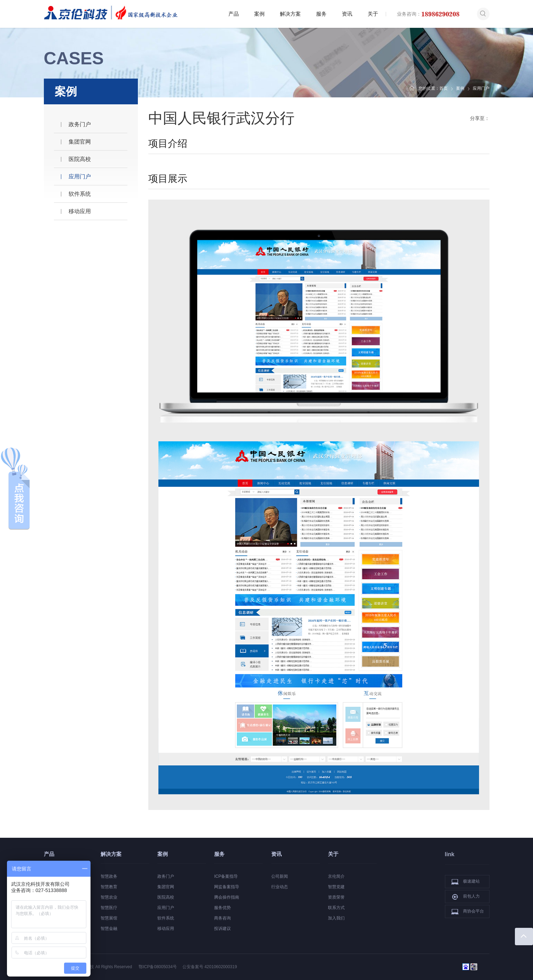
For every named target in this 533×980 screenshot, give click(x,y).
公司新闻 (280, 876)
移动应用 (80, 211)
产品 (234, 14)
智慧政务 (109, 876)
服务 (321, 14)
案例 (259, 14)
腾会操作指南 (227, 897)
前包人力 (465, 897)
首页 (444, 88)
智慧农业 (109, 897)
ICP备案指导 (226, 876)
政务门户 (80, 124)
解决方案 (290, 14)
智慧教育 (109, 887)
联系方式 (336, 908)
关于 (373, 14)
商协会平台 (468, 911)
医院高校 (80, 159)
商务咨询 (222, 918)
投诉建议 (222, 929)
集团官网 (80, 142)
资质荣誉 (336, 897)
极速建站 (465, 882)
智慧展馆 (109, 918)
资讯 (347, 14)
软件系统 (80, 194)
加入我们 (336, 918)
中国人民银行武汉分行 (221, 118)
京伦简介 (336, 876)
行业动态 (280, 887)
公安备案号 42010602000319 (210, 967)
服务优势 (222, 908)
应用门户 (80, 176)
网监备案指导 (227, 887)
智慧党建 (336, 887)
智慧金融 (109, 929)
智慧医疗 (109, 908)
